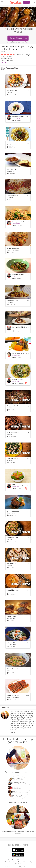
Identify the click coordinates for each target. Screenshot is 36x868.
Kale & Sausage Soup (13, 643)
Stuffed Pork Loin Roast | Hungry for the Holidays (13, 564)
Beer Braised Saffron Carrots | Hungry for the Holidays (13, 90)
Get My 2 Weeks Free (18, 38)
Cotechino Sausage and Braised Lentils (19, 117)
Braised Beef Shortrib (19, 353)
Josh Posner (16, 119)
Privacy (15, 862)
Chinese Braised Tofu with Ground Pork (13, 669)
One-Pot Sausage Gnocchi (19, 380)
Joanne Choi (16, 224)
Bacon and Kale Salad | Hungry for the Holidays (13, 459)
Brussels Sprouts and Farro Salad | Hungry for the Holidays (13, 537)
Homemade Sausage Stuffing (13, 248)
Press (14, 860)
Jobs (18, 860)
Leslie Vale (16, 382)
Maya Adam (16, 355)
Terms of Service (23, 862)
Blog (31, 862)
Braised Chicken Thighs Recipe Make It (13, 616)
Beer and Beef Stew (13, 143)
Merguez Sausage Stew (19, 274)
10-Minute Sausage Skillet (19, 485)
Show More (5, 63)
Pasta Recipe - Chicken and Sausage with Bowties (13, 301)
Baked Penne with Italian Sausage (13, 196)
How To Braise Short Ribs (13, 511)
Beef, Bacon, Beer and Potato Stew (13, 169)
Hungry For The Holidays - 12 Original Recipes (13, 406)
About (9, 860)
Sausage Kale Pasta (18, 222)
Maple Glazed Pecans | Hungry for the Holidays (13, 432)
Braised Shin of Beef (19, 327)
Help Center (25, 860)
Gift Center (19, 864)
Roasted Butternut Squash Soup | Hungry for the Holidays (13, 590)
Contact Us (8, 862)
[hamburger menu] (2, 2)
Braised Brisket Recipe (13, 695)
